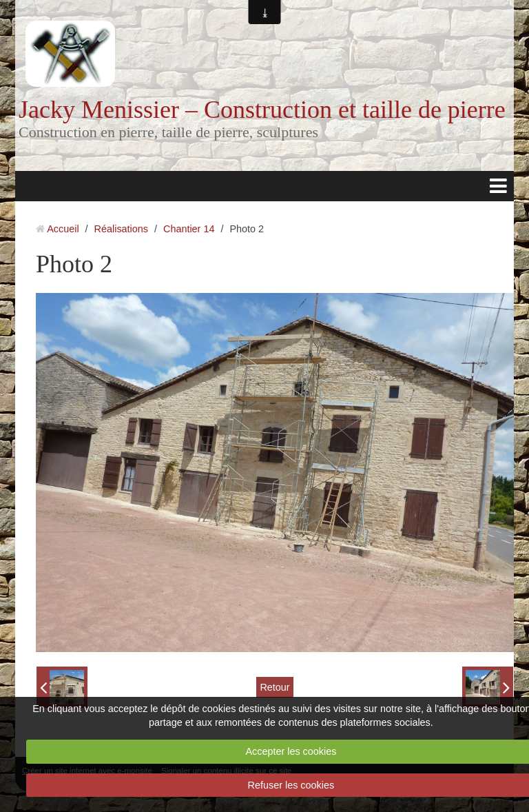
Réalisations (121, 229)
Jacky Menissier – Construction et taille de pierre (262, 110)
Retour (274, 687)
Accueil (63, 229)
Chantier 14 (189, 229)
